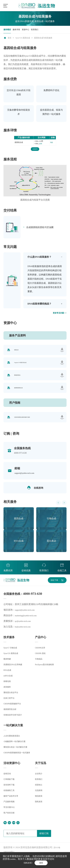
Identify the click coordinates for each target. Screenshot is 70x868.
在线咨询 (35, 151)
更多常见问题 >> (58, 316)
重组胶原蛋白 (18, 382)
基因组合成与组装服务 (49, 39)
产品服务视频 (10, 813)
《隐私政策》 (26, 862)
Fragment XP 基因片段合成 (21, 368)
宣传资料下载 (10, 796)
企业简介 (40, 785)
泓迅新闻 (40, 802)
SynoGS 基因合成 (25, 39)
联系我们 (41, 30)
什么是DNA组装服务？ (42, 259)
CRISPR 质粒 (41, 664)
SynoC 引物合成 (12, 659)
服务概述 (8, 30)
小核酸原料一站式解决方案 (17, 753)
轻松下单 (53, 590)
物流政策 (40, 807)
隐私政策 (40, 813)
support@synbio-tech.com (26, 483)
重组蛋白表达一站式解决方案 (18, 758)
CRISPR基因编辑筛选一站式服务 (20, 764)
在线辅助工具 (10, 802)
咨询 (40, 145)
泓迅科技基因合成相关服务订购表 (23, 426)
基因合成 (17, 354)
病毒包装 (8, 693)
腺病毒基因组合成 (19, 396)
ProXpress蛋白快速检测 (46, 675)
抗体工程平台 (10, 709)
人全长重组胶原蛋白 (14, 747)
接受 (43, 862)
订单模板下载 (10, 791)
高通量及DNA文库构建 (15, 676)
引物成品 (40, 670)
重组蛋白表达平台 (13, 704)
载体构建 (8, 670)
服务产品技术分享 (13, 807)
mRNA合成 (9, 687)
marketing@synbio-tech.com (28, 626)
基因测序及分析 (11, 721)
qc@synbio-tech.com (24, 632)
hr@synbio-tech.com (24, 637)
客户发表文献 (10, 824)
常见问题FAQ (10, 818)
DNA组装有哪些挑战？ (42, 306)
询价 (51, 144)
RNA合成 (8, 681)
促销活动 (8, 785)
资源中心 (30, 30)
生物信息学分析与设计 (15, 726)
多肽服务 (8, 698)
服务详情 (19, 30)
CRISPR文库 (41, 658)
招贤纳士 (40, 796)
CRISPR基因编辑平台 (14, 715)
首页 (10, 39)
